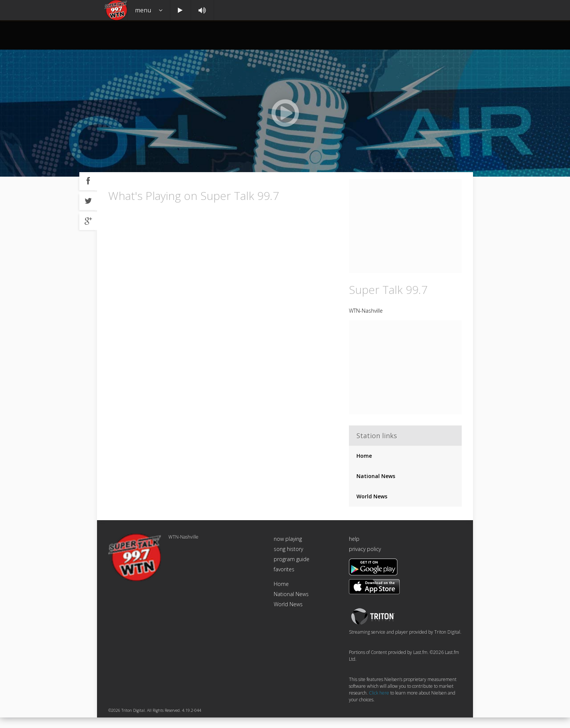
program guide (292, 570)
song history (288, 560)
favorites (284, 580)
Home (364, 467)
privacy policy (365, 560)
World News (372, 507)
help (354, 550)
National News (376, 487)
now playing (288, 550)
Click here (379, 704)
